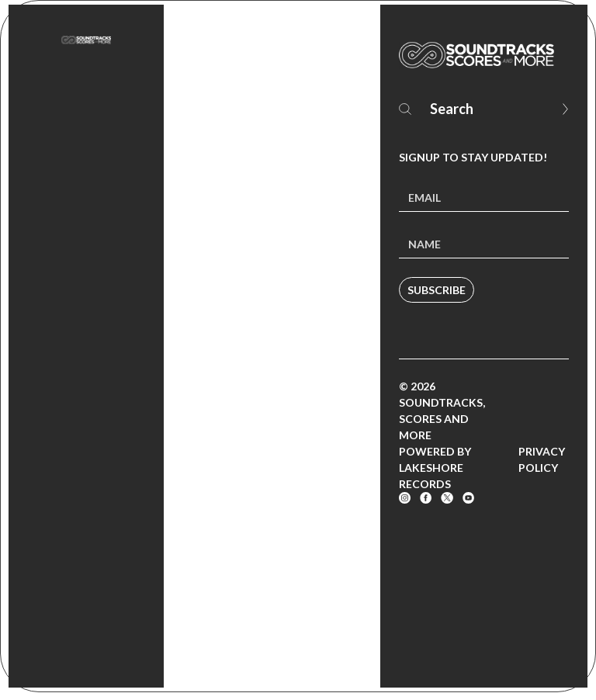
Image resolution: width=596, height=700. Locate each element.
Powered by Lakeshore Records (435, 468)
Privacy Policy (542, 459)
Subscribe (437, 290)
